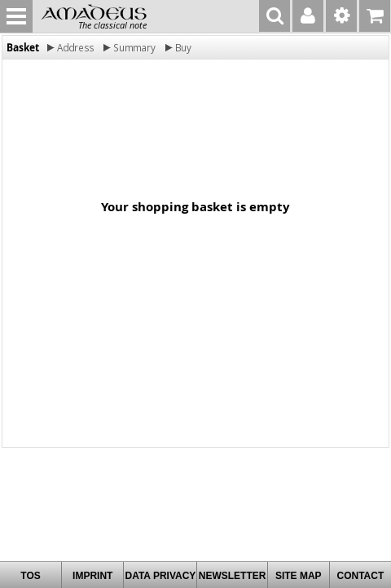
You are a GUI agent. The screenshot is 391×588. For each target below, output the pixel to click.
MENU (16, 16)
